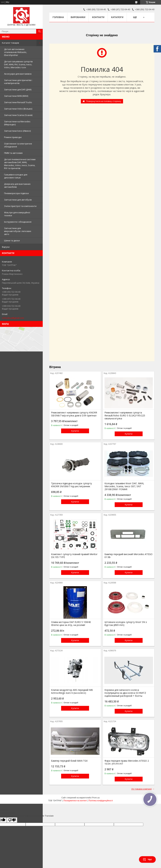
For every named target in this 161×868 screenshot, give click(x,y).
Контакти (98, 17)
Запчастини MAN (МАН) (16, 96)
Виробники (78, 17)
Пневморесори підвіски (16, 193)
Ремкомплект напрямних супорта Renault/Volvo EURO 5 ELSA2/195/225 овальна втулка (125, 416)
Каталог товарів (11, 43)
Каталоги (117, 17)
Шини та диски (12, 240)
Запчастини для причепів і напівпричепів (18, 82)
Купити (75, 431)
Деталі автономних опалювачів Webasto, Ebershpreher (15, 52)
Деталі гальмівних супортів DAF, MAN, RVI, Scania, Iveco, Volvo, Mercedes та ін (18, 64)
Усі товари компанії (141, 789)
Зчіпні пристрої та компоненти (20, 206)
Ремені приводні (13, 137)
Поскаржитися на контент (75, 801)
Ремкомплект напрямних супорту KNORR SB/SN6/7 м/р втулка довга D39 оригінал (74, 414)
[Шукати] (39, 31)
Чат (147, 859)
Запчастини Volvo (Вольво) (18, 109)
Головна (58, 17)
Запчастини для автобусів (18, 200)
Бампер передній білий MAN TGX (69, 761)
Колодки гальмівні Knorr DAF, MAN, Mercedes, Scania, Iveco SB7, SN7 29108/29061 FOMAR (124, 486)
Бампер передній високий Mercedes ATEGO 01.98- (128, 556)
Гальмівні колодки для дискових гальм (16, 176)
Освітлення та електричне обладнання (18, 145)
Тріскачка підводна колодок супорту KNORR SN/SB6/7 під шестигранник (71, 485)
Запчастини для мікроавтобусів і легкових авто (18, 231)
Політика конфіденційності (101, 801)
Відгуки (6, 247)
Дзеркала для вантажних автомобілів (17, 185)
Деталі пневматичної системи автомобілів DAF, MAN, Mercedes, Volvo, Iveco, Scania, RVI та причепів (20, 164)
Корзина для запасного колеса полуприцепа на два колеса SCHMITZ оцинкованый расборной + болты (125, 693)
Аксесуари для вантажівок (18, 74)
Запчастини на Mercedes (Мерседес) (17, 123)
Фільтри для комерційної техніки (17, 214)
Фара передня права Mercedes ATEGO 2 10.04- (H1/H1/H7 (127, 762)
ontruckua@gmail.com (13, 318)
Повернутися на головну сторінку (104, 101)
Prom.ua (96, 798)
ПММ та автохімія (13, 153)
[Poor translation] (12, 820)
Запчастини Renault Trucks (18, 102)
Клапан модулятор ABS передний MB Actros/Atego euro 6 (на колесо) (72, 691)
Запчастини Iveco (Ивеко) (17, 131)
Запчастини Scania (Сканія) (18, 115)
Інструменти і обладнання (18, 222)
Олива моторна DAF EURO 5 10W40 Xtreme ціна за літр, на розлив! (71, 624)
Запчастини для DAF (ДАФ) (18, 90)
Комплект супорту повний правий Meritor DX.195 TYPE (74, 556)
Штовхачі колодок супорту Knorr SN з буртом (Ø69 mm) (126, 624)
